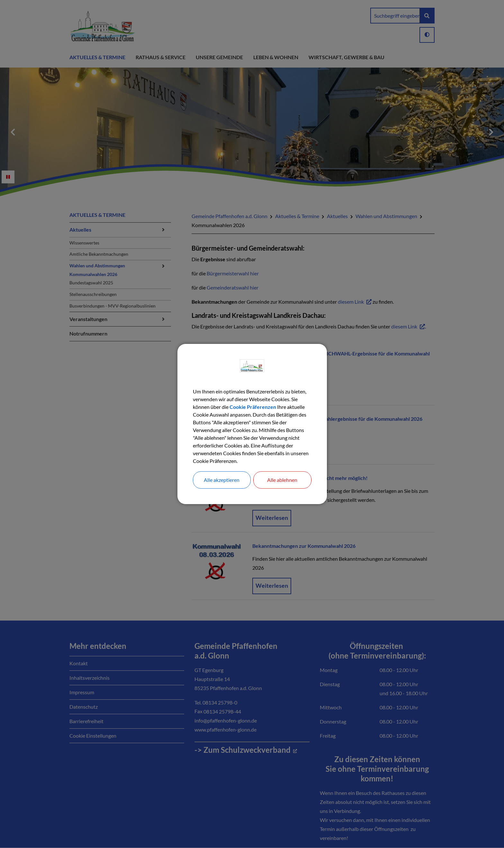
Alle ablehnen (282, 480)
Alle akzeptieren (222, 480)
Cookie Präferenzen (253, 407)
